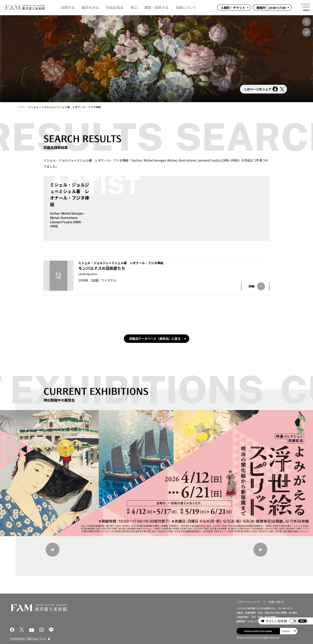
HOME (21, 107)
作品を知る (115, 8)
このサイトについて (248, 602)
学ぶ (134, 8)
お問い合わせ (276, 602)
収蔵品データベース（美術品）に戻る (155, 339)
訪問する (68, 8)
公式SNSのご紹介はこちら (28, 639)
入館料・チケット (233, 8)
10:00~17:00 (271, 8)
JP (307, 32)
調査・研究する (156, 8)
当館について (186, 8)
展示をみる (90, 8)
